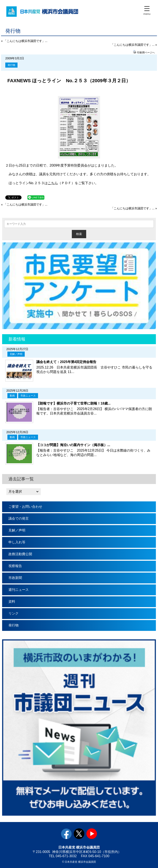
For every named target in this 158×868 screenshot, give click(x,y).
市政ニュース (28, 396)
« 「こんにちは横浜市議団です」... (24, 41)
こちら (53, 183)
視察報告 (15, 566)
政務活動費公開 (20, 554)
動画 (12, 396)
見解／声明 (16, 354)
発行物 (11, 65)
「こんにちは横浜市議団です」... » (134, 45)
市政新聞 (15, 578)
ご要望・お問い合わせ (25, 507)
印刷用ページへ (146, 53)
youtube (92, 834)
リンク (14, 613)
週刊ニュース (19, 590)
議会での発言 (19, 518)
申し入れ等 (17, 542)
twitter (79, 834)
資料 (12, 602)
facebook (66, 834)
